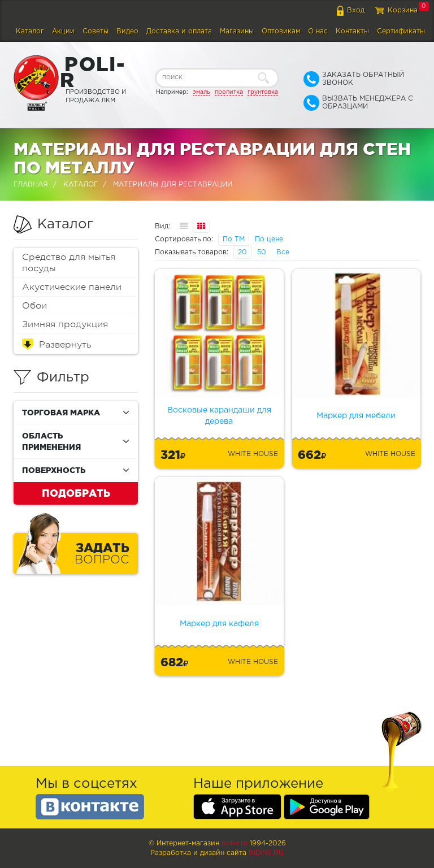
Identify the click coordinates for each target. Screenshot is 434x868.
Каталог (30, 31)
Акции (63, 31)
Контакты (352, 31)
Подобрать (76, 493)
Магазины (237, 31)
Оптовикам (281, 31)
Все (283, 252)
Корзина (403, 10)
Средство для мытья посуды (69, 263)
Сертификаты (401, 31)
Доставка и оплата (179, 31)
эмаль (201, 92)
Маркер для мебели (356, 416)
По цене (269, 239)
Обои (34, 306)
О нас (318, 31)
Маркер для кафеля (219, 624)
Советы (96, 31)
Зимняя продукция (65, 324)
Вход (356, 10)
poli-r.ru (235, 843)
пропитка (229, 92)
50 (262, 252)
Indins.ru (266, 853)
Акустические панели (72, 287)
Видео (127, 31)
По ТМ (234, 239)
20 (242, 252)
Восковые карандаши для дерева (219, 416)
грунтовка (263, 92)
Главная (31, 185)
